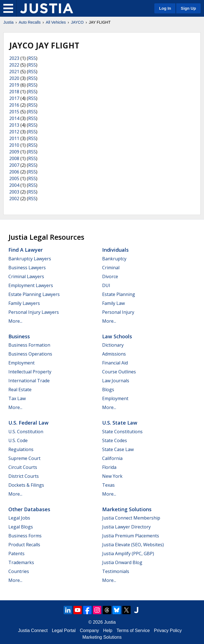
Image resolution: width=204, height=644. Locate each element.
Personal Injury (118, 312)
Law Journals (116, 381)
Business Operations (30, 354)
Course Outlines (119, 372)
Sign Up (188, 8)
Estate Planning (119, 294)
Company (89, 630)
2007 (14, 165)
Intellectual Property (30, 372)
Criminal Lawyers (26, 276)
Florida (109, 467)
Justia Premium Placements (131, 536)
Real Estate (20, 390)
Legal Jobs (19, 518)
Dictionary (113, 345)
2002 (14, 199)
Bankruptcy (114, 259)
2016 (14, 105)
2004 (14, 185)
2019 (14, 85)
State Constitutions (122, 432)
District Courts (24, 476)
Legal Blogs (21, 527)
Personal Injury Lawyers (34, 312)
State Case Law (118, 449)
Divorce (110, 276)
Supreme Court (24, 458)
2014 (14, 118)
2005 (14, 178)
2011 (14, 138)
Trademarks (21, 562)
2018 (14, 92)
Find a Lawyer (26, 250)
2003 (14, 192)
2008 (14, 158)
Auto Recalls (30, 22)
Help (108, 630)
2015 (14, 112)
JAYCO (77, 22)
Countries (19, 571)
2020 (14, 78)
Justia (9, 22)
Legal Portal (64, 630)
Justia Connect (33, 630)
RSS (32, 58)
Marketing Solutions (127, 509)
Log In (165, 8)
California (112, 458)
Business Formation (29, 345)
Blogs (108, 390)
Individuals (115, 250)
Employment (21, 363)
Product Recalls (24, 545)
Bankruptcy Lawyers (30, 259)
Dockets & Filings (26, 485)
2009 (14, 152)
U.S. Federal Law (28, 423)
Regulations (21, 449)
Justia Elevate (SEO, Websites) (133, 545)
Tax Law (17, 398)
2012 (14, 132)
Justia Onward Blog (122, 562)
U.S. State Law (120, 423)
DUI (106, 285)
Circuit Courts (23, 467)
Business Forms (25, 536)
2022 (14, 65)
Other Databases (29, 509)
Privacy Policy (168, 630)
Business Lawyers (27, 268)
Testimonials (116, 571)
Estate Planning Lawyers (34, 294)
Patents (16, 554)
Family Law (113, 303)
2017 (14, 98)
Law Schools (117, 336)
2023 (14, 58)
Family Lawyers (24, 303)
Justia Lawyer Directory (126, 527)
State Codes (115, 440)
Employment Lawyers (31, 285)
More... (15, 321)
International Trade (29, 381)
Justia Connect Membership (131, 518)
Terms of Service (133, 630)
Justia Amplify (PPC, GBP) (128, 554)
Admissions (114, 354)
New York (112, 476)
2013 (14, 125)
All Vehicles (56, 22)
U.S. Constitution (26, 432)
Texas (108, 485)
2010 (14, 145)
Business (19, 336)
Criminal (111, 268)
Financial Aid (115, 363)
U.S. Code (18, 440)
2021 (14, 72)
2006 (14, 172)
